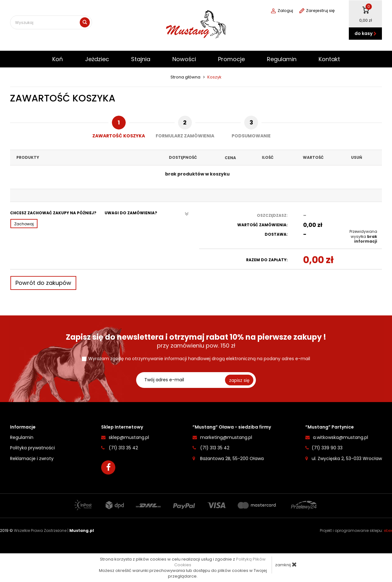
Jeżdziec (97, 59)
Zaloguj (282, 11)
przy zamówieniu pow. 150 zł (196, 341)
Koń (58, 59)
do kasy (366, 33)
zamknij (286, 565)
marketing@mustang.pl (226, 437)
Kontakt (329, 59)
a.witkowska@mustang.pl (340, 437)
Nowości (184, 59)
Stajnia (141, 59)
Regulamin (282, 59)
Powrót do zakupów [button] (43, 283)
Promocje (231, 59)
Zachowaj (24, 224)
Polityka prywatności (32, 448)
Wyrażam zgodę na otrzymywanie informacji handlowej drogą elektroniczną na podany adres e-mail (199, 359)
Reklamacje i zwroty (32, 458)
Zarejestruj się (317, 11)
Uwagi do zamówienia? (147, 214)
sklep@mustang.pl (129, 437)
